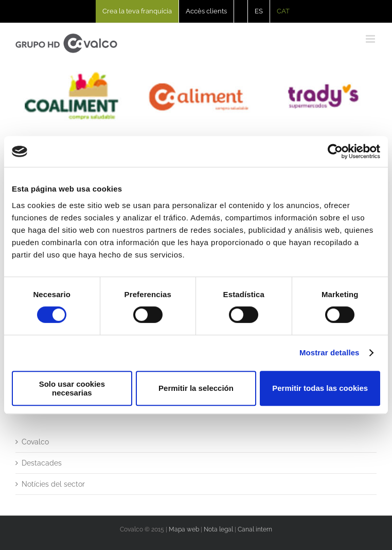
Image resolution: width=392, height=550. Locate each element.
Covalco (35, 442)
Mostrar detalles (329, 353)
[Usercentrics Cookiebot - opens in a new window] (335, 151)
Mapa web (184, 529)
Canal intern (255, 529)
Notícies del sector (53, 484)
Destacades (42, 463)
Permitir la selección (196, 388)
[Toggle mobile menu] (371, 39)
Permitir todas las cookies (320, 388)
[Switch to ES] (259, 11)
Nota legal (218, 529)
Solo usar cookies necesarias (72, 388)
